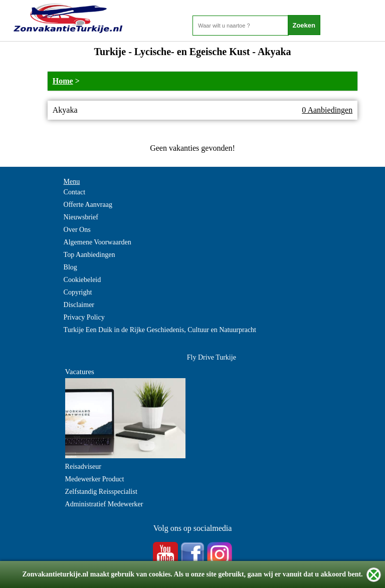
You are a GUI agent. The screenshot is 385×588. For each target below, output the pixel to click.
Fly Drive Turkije (212, 357)
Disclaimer (79, 305)
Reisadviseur (83, 467)
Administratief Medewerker (104, 504)
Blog (70, 267)
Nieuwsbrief (81, 217)
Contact (75, 192)
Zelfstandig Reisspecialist (101, 492)
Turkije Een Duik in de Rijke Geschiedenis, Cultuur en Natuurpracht (160, 330)
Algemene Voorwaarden (98, 242)
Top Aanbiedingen (89, 255)
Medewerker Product (95, 479)
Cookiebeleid (82, 280)
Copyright (78, 292)
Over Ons (77, 230)
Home (63, 81)
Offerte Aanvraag (88, 205)
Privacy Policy (84, 317)
